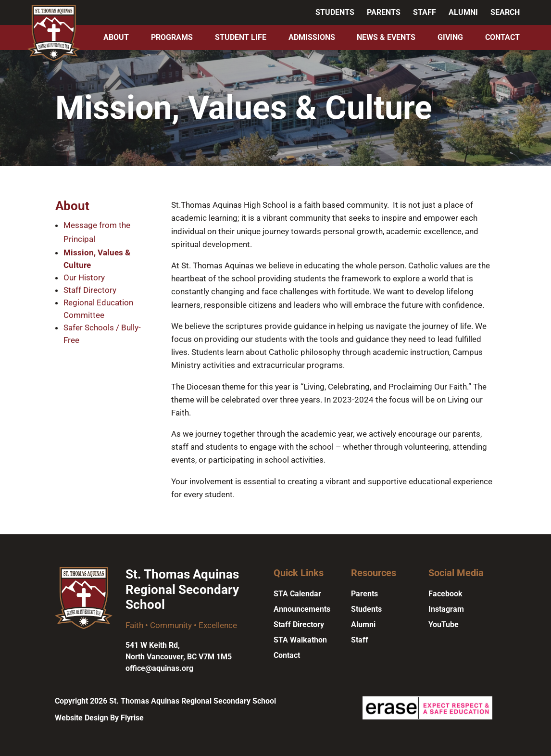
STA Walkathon (300, 640)
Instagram (446, 609)
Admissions (312, 37)
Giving (450, 37)
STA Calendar (297, 594)
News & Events (386, 37)
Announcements (302, 609)
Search (505, 12)
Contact (502, 37)
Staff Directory (90, 290)
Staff (425, 12)
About (116, 37)
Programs (172, 37)
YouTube (444, 624)
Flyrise (132, 718)
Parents (384, 12)
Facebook (445, 594)
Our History (84, 277)
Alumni (463, 12)
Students (335, 12)
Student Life (241, 37)
